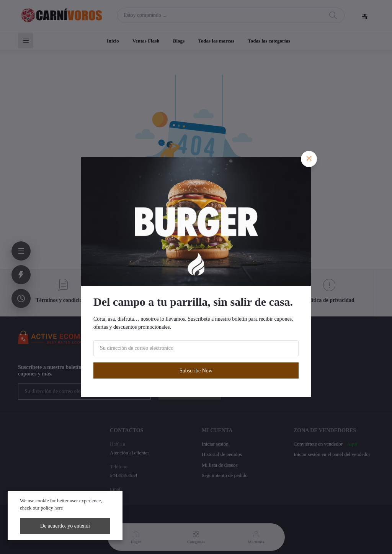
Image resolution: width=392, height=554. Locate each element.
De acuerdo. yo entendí (65, 526)
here (59, 508)
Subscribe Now (196, 371)
